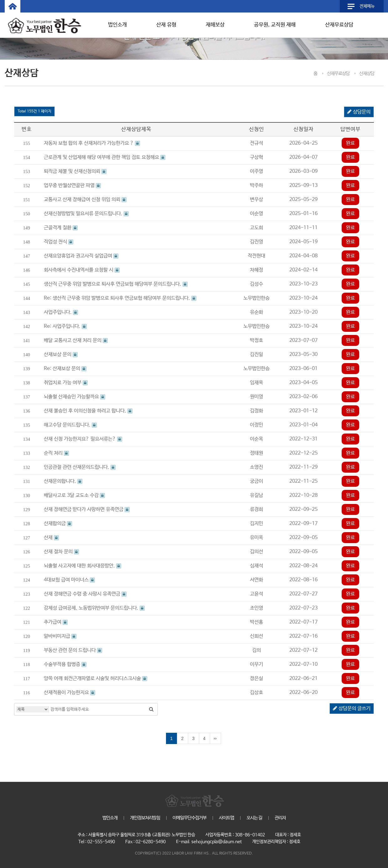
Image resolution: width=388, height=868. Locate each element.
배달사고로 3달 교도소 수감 (74, 495)
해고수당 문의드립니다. (70, 425)
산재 (51, 538)
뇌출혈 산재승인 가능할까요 (75, 397)
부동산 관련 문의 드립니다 (73, 650)
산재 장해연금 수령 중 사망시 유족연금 (85, 594)
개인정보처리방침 (145, 818)
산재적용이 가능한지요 (70, 693)
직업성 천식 (59, 242)
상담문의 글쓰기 (352, 709)
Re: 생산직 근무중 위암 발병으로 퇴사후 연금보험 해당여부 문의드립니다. (120, 298)
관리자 (280, 818)
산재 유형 (166, 25)
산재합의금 (58, 524)
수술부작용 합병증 (65, 664)
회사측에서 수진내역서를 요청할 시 (82, 270)
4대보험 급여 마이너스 (69, 580)
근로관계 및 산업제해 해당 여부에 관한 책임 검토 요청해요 (105, 157)
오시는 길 (254, 818)
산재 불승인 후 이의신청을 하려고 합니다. (88, 411)
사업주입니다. (61, 312)
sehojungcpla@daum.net (217, 842)
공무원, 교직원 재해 (275, 25)
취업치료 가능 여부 (66, 383)
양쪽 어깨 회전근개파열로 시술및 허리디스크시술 (96, 678)
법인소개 (117, 25)
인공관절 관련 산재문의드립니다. (80, 467)
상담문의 (359, 112)
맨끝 (215, 738)
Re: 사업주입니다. (65, 326)
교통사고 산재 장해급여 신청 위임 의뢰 (85, 200)
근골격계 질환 (61, 228)
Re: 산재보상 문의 (65, 369)
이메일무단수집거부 (189, 818)
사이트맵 (226, 818)
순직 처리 (56, 453)
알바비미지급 (60, 636)
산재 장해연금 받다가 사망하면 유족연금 (87, 509)
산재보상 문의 (61, 354)
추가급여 (56, 622)
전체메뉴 (367, 6)
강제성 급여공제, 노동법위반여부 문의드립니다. (94, 608)
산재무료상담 (339, 25)
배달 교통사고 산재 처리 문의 (76, 340)
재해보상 (215, 25)
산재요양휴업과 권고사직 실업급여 (81, 256)
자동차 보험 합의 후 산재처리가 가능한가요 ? (92, 143)
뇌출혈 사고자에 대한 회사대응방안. (83, 566)
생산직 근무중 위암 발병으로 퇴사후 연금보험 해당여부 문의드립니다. (116, 284)
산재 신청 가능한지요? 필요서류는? (83, 439)
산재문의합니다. (63, 481)
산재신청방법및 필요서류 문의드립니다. (86, 214)
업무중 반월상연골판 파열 (72, 185)
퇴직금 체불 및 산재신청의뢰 (75, 171)
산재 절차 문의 (61, 552)
